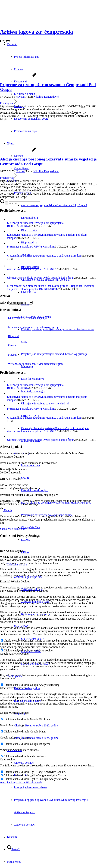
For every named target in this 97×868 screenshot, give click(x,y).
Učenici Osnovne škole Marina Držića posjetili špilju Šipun (41, 278)
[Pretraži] (14, 849)
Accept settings (9, 782)
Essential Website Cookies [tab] (15, 581)
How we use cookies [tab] (12, 551)
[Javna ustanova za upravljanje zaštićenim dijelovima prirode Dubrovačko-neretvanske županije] (26, 17)
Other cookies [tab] (8, 759)
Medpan (9, 355)
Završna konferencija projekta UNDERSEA (32, 269)
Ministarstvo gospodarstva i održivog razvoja (30, 327)
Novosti (20, 97)
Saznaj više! (7, 529)
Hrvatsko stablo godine (27, 688)
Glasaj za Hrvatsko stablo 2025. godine (36, 725)
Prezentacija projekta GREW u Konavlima (31, 247)
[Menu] (14, 862)
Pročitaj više (8, 103)
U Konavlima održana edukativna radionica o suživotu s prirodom (44, 256)
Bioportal (9, 336)
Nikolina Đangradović (46, 97)
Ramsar (8, 345)
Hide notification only (30, 782)
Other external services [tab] (13, 688)
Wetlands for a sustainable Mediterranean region (31, 364)
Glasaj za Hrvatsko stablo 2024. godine (36, 738)
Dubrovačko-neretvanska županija (23, 318)
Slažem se (19, 529)
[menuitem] (59, 280)
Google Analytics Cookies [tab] (15, 654)
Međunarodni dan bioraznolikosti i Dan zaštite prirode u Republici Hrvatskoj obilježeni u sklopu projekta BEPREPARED (50, 287)
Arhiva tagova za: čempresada (36, 32)
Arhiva (4, 303)
